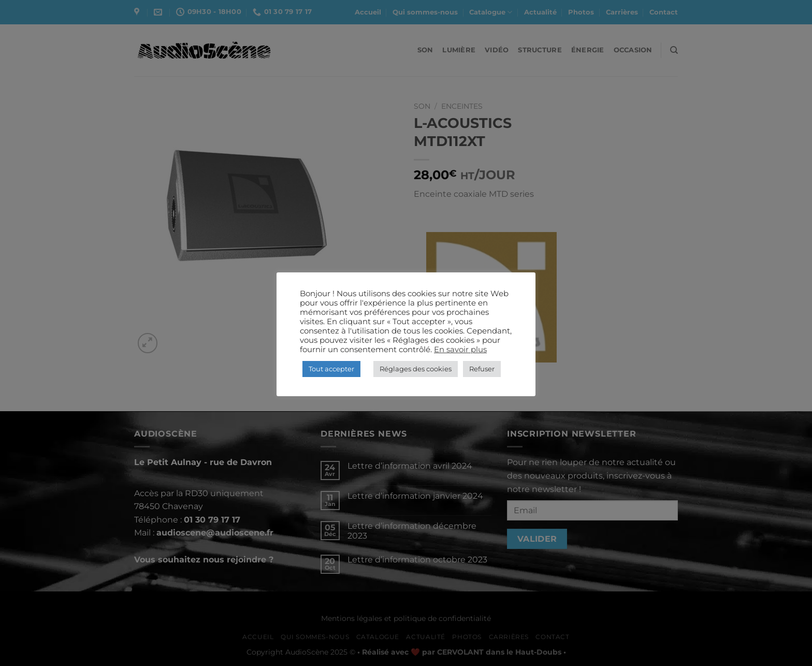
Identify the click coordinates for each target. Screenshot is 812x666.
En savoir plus (460, 350)
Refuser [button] (482, 369)
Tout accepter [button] (331, 369)
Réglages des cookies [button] (416, 369)
